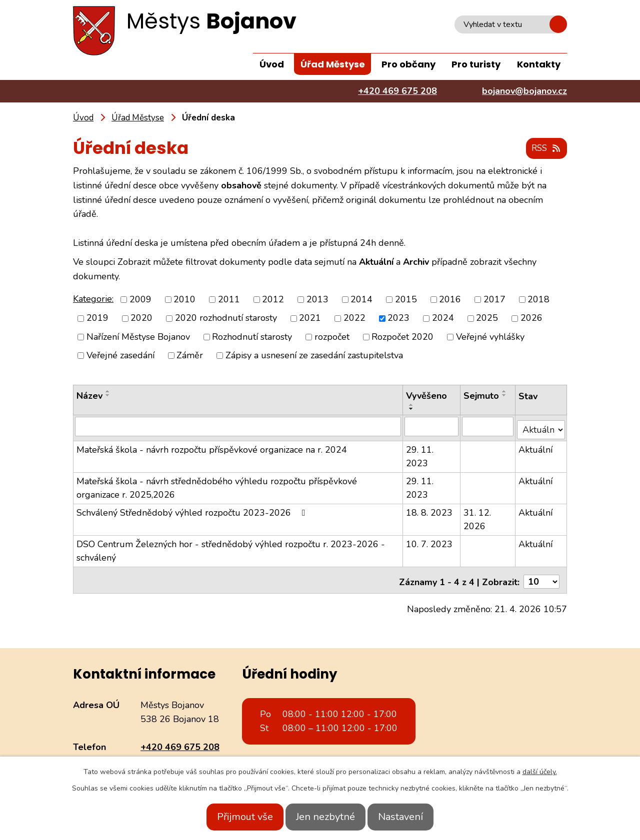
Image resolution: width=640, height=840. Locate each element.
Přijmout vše (234, 817)
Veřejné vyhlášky (490, 337)
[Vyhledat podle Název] (238, 427)
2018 (538, 300)
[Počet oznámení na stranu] (541, 576)
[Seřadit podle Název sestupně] (108, 396)
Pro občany (408, 64)
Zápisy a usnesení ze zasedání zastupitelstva (314, 356)
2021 (310, 319)
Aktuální (536, 447)
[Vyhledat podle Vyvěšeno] (432, 427)
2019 (97, 319)
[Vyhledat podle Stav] (541, 426)
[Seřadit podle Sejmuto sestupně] (505, 396)
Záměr (190, 356)
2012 (273, 300)
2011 (229, 300)
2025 (487, 319)
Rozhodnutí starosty (252, 337)
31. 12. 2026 (478, 516)
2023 (398, 319)
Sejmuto (482, 396)
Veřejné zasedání (120, 356)
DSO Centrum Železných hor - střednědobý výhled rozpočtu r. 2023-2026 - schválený (231, 548)
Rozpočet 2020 (402, 337)
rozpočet (332, 337)
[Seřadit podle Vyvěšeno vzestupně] (412, 405)
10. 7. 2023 (430, 541)
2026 (531, 319)
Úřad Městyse (333, 64)
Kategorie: (93, 299)
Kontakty (539, 64)
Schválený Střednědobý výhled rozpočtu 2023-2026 (193, 510)
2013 (317, 300)
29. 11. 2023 (420, 453)
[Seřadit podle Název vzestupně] (108, 392)
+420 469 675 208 (180, 741)
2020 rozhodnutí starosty (226, 319)
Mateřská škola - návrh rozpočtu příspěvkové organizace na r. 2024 (212, 447)
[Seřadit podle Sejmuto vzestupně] (505, 392)
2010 (184, 300)
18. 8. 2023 (430, 510)
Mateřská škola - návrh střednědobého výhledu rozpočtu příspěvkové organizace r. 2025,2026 (217, 485)
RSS (544, 149)
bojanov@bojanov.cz (183, 755)
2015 (406, 300)
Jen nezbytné (325, 817)
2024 (443, 319)
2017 (494, 300)
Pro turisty (476, 64)
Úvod (272, 64)
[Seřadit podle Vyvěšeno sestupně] (412, 409)
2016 (450, 300)
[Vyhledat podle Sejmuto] (488, 427)
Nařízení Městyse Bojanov (138, 337)
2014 (361, 300)
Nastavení (411, 817)
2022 (354, 319)
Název (89, 396)
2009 (140, 300)
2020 (141, 319)
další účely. (540, 772)
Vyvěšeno (427, 396)
